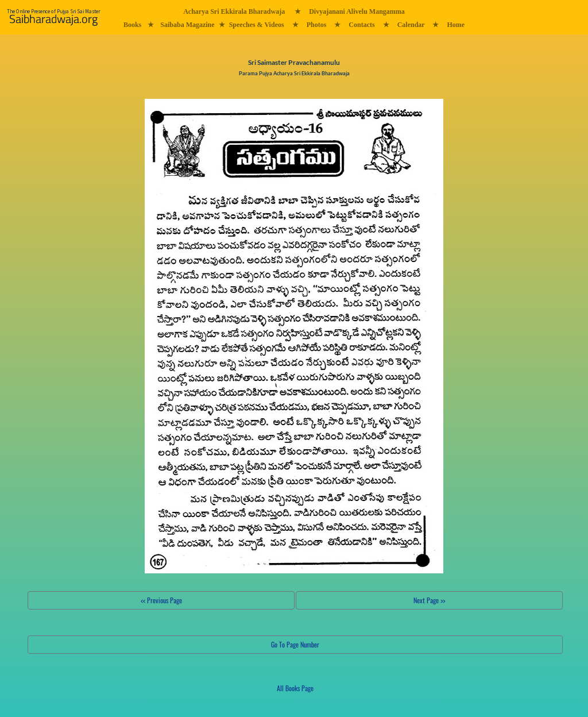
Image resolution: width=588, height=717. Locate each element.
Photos (317, 25)
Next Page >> (429, 600)
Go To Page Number (295, 644)
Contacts (361, 25)
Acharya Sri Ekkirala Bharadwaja (234, 11)
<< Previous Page (161, 600)
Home (456, 25)
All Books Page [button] (295, 688)
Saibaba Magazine (187, 25)
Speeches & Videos (257, 25)
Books (132, 25)
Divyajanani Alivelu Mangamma (357, 11)
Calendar (411, 25)
